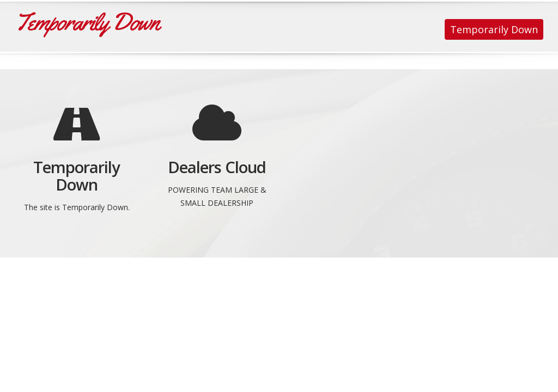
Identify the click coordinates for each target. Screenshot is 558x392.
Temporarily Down (494, 29)
